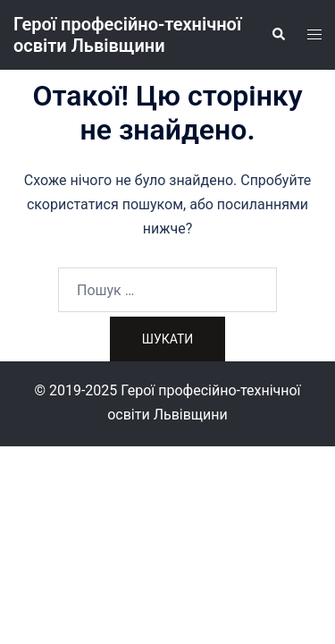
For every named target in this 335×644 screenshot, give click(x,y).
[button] (278, 35)
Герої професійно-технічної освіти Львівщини (127, 35)
